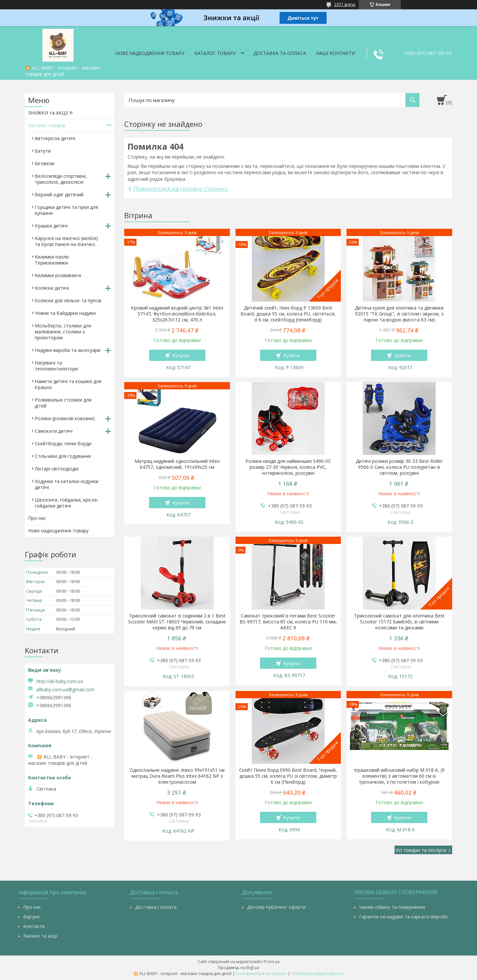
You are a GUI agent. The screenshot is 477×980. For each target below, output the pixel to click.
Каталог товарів (47, 125)
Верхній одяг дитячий (59, 195)
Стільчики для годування (63, 456)
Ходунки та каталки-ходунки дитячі (67, 484)
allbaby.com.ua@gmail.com (65, 690)
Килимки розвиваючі (58, 275)
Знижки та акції (40, 936)
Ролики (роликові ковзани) (65, 418)
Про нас (37, 518)
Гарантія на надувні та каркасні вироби (403, 917)
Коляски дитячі (52, 288)
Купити (181, 355)
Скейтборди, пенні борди (63, 443)
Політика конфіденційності (318, 974)
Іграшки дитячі (51, 226)
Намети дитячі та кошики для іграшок (68, 384)
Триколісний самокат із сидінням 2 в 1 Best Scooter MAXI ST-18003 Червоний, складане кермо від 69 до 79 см (177, 622)
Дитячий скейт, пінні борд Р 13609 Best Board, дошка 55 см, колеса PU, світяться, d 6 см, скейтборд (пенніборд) (288, 314)
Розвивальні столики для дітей (63, 403)
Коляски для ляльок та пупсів (68, 300)
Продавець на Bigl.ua (238, 968)
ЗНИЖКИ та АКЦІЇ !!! (50, 113)
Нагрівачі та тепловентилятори (56, 366)
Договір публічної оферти (276, 907)
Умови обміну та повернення (392, 907)
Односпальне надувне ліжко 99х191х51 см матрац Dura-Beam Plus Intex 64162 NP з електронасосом (177, 776)
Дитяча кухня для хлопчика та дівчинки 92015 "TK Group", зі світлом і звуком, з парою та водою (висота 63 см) (399, 314)
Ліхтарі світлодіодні (57, 469)
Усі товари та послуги (421, 850)
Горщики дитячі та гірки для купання (66, 210)
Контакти (34, 926)
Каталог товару (215, 53)
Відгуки (31, 917)
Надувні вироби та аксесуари (68, 350)
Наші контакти (336, 53)
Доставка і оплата (156, 907)
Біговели (45, 163)
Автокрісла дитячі (55, 138)
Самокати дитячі (54, 431)
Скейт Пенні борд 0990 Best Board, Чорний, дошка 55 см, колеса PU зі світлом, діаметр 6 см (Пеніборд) (288, 776)
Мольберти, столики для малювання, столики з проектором (63, 332)
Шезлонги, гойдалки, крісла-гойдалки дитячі (67, 503)
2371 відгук (345, 4)
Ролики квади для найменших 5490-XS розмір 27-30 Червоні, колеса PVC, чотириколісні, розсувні (288, 467)
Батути (43, 151)
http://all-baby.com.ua (60, 681)
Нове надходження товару (150, 53)
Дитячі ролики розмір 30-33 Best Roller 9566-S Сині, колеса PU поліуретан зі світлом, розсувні (399, 467)
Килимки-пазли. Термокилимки (52, 260)
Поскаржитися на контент (261, 974)
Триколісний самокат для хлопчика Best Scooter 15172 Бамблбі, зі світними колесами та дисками (399, 622)
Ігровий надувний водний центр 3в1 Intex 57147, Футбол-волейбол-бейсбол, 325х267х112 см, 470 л (177, 314)
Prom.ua (272, 962)
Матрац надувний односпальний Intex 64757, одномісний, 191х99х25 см (177, 464)
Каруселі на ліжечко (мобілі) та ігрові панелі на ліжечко (66, 241)
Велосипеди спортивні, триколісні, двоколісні (61, 179)
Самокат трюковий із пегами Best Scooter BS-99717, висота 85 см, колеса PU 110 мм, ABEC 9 (288, 622)
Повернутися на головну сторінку (181, 189)
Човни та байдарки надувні (65, 313)
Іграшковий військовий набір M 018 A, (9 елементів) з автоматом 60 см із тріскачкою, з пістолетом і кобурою (399, 776)
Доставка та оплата (280, 53)
